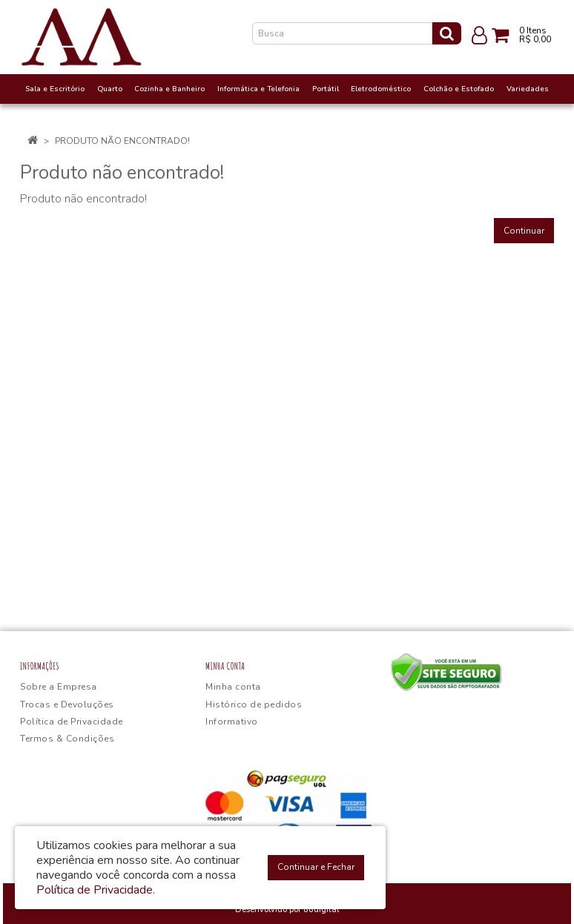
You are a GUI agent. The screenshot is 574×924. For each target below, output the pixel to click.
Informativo (232, 722)
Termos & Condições (67, 739)
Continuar (524, 231)
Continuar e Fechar (316, 867)
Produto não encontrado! (122, 141)
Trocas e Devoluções (67, 704)
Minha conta (233, 687)
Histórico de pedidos (254, 704)
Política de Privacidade (72, 722)
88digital (321, 910)
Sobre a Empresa (59, 687)
